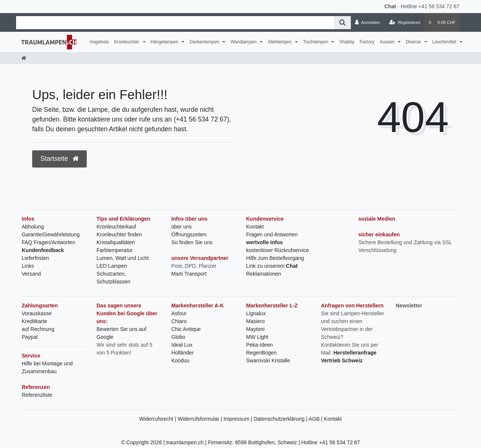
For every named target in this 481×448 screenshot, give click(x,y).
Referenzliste (37, 395)
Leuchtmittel (445, 42)
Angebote (99, 42)
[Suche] (342, 23)
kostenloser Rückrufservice (278, 250)
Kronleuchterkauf (116, 227)
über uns (181, 227)
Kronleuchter (127, 42)
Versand (31, 274)
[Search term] (175, 23)
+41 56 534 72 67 (439, 6)
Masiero (255, 321)
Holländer (183, 353)
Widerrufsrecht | (158, 419)
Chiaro (179, 321)
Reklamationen (264, 274)
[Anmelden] (367, 22)
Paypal (30, 337)
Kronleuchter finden (119, 234)
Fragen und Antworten (272, 234)
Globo (178, 337)
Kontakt (255, 227)
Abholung (33, 227)
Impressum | (239, 419)
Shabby (347, 42)
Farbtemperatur (114, 250)
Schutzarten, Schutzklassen (113, 278)
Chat (390, 6)
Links (28, 266)
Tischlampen (316, 42)
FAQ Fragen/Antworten (48, 242)
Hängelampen (165, 42)
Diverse (414, 42)
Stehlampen (280, 42)
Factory (367, 42)
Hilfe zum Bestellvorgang (275, 258)
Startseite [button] (59, 159)
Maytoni (255, 329)
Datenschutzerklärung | (281, 419)
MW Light (257, 337)
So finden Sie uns (192, 242)
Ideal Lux (182, 345)
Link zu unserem (272, 266)
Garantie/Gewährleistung (51, 234)
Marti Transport (189, 274)
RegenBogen (261, 353)
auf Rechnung (38, 329)
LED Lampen (112, 266)
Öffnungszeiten (189, 234)
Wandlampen (244, 42)
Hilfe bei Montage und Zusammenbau (47, 367)
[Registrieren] (405, 22)
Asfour (179, 313)
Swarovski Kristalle (268, 360)
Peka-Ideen (260, 345)
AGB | (316, 419)
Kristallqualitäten (116, 242)
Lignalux (256, 313)
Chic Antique (186, 329)
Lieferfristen (35, 258)
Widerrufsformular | (201, 419)
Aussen (388, 42)
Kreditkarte (34, 321)
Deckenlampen (205, 42)
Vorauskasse (37, 313)
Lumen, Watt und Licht (123, 258)
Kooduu (180, 360)
